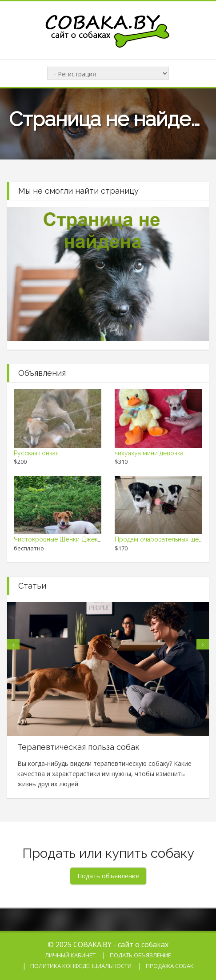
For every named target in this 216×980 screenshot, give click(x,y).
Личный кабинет (70, 955)
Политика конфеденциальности (81, 966)
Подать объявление (140, 955)
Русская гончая (36, 453)
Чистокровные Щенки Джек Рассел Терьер (78, 539)
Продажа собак (170, 966)
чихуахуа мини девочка (149, 453)
